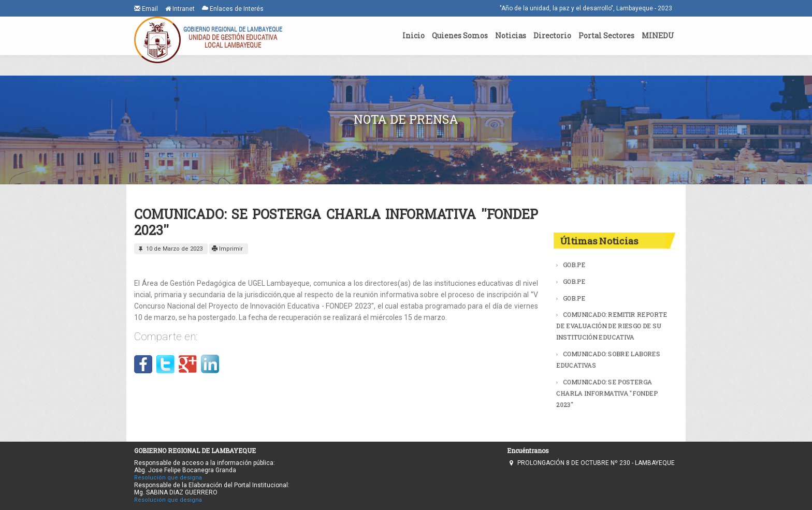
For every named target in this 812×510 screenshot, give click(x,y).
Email (146, 9)
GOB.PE (577, 269)
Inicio (414, 35)
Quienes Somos (460, 35)
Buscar (658, 214)
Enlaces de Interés (233, 9)
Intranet (180, 9)
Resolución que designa (168, 478)
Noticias (511, 35)
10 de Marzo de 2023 (170, 249)
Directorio (552, 35)
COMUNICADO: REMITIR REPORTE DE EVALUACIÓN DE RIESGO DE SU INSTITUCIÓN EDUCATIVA (612, 326)
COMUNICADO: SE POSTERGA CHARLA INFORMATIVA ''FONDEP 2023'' (607, 388)
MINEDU (658, 35)
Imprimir (227, 249)
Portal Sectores (606, 35)
